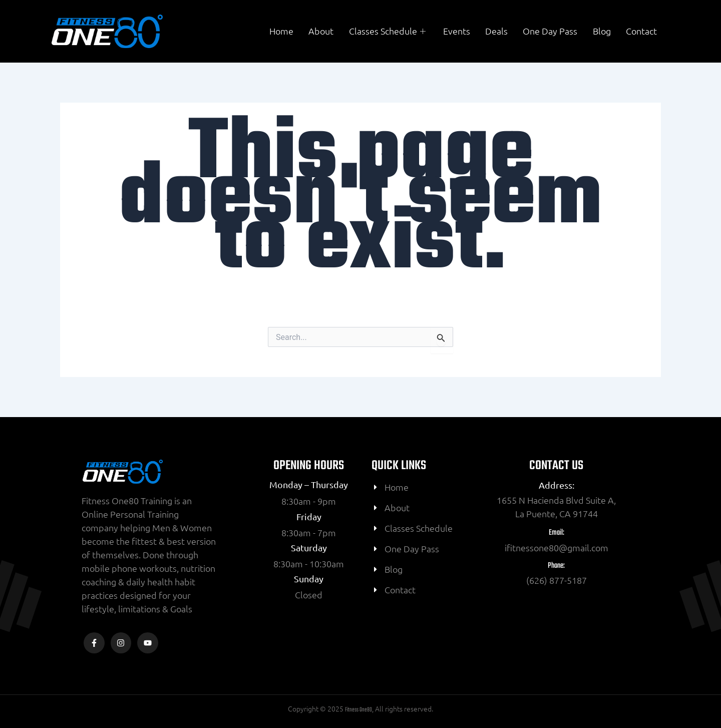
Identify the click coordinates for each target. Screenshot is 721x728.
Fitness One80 (358, 710)
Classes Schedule (389, 31)
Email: (557, 533)
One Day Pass (551, 31)
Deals (497, 31)
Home (282, 31)
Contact (641, 31)
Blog (602, 31)
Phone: (557, 566)
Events (457, 31)
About (322, 31)
